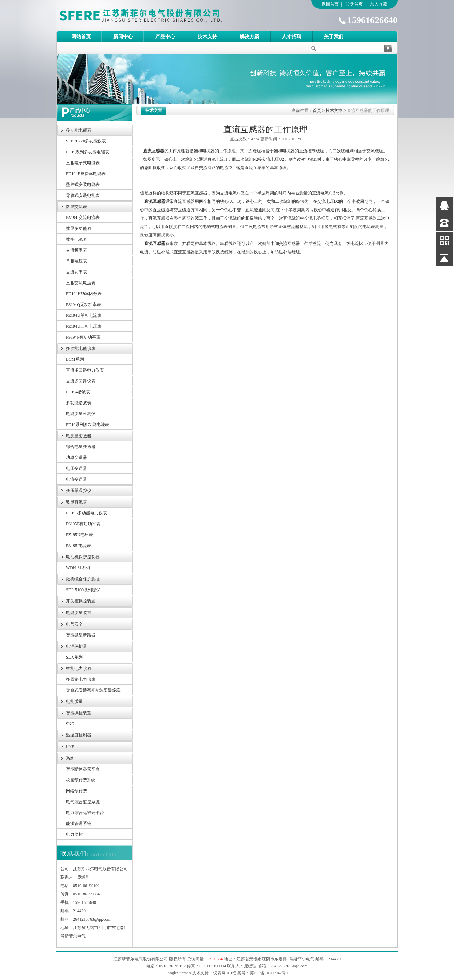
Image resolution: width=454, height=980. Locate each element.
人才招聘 (292, 37)
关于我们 (334, 37)
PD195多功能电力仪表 (86, 513)
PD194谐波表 (78, 392)
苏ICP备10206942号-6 (270, 973)
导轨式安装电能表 (83, 195)
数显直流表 (76, 502)
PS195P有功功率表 (83, 524)
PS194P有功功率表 (83, 337)
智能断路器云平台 (83, 769)
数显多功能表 (79, 228)
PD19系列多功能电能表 (88, 152)
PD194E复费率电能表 (86, 174)
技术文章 (334, 111)
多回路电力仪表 (81, 679)
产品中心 (165, 37)
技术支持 (207, 37)
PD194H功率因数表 (84, 294)
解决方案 (249, 37)
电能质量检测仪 (81, 414)
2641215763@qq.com (289, 966)
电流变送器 (76, 479)
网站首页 (81, 37)
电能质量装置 (79, 613)
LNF (70, 747)
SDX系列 (74, 657)
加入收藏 (379, 4)
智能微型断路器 (81, 635)
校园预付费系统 (81, 780)
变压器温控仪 (79, 491)
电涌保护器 (76, 646)
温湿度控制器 (79, 735)
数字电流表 (76, 239)
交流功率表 (76, 272)
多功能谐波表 (79, 403)
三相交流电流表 (81, 283)
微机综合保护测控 (83, 579)
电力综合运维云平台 (85, 813)
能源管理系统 (79, 824)
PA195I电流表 (79, 546)
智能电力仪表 (79, 668)
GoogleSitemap (178, 973)
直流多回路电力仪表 (85, 370)
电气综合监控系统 (83, 802)
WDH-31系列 (78, 568)
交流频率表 (76, 250)
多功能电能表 (79, 130)
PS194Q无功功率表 (84, 305)
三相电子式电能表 (83, 163)
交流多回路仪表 (81, 381)
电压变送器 (76, 468)
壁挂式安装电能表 (83, 185)
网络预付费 (76, 791)
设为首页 (354, 4)
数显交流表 (76, 207)
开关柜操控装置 (81, 601)
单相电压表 (76, 261)
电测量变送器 (79, 436)
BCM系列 (75, 359)
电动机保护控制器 (83, 557)
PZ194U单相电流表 (84, 315)
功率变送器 (76, 458)
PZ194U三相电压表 (84, 326)
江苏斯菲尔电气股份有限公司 (153, 15)
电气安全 (74, 624)
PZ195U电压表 (79, 535)
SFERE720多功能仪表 (86, 141)
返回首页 (330, 4)
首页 (317, 111)
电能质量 (74, 701)
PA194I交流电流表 (83, 218)
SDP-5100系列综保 (83, 590)
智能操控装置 (79, 713)
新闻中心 (123, 37)
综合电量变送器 (81, 447)
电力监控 (74, 834)
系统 (70, 758)
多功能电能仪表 (81, 348)
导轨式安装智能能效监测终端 (93, 690)
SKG (70, 724)
